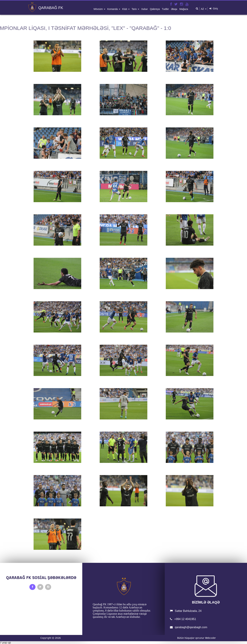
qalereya (155, 9)
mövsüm (99, 9)
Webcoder (210, 638)
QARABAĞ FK (51, 8)
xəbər (145, 9)
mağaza (184, 9)
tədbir (165, 9)
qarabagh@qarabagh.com (189, 627)
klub (125, 9)
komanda (113, 9)
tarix (135, 9)
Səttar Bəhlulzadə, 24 (186, 611)
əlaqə (174, 9)
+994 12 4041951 (183, 619)
